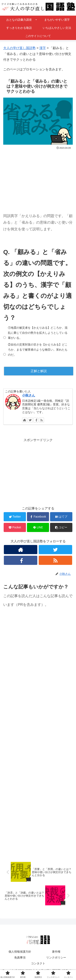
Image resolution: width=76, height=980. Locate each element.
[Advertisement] (38, 178)
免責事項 (20, 957)
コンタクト (38, 963)
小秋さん (29, 395)
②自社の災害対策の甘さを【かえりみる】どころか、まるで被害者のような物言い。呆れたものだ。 (38, 350)
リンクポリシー (56, 957)
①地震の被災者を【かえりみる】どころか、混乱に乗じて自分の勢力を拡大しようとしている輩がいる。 (38, 333)
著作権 (56, 952)
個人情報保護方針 (20, 952)
